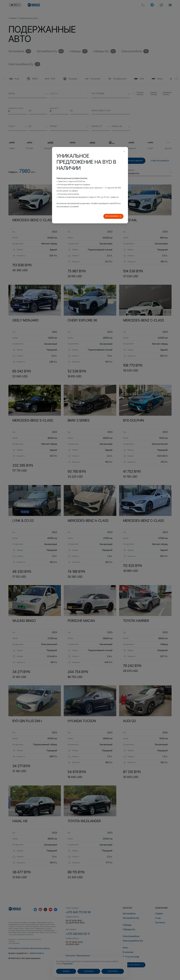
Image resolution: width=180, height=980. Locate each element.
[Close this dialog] (124, 152)
